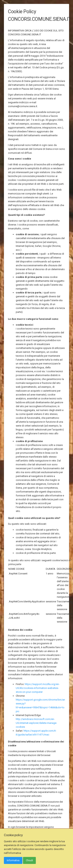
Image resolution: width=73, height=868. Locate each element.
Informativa (13, 860)
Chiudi (29, 860)
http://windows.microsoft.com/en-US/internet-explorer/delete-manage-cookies (36, 723)
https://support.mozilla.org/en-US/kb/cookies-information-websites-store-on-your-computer (38, 688)
